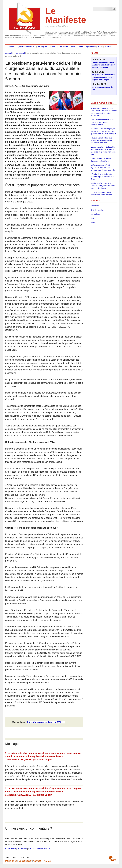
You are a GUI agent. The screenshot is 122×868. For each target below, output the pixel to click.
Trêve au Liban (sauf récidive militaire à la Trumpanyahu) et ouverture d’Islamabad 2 (102, 140)
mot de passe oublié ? (39, 849)
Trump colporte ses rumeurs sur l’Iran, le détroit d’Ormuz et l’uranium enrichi (102, 122)
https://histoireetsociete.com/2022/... (46, 722)
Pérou (93, 222)
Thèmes (53, 46)
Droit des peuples (97, 210)
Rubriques (42, 46)
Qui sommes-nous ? (27, 46)
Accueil (12, 46)
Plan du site (11, 861)
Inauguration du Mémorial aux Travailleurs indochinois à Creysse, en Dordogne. (103, 77)
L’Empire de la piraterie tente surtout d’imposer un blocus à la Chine (102, 177)
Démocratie (95, 206)
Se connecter (25, 861)
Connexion (11, 849)
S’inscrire (22, 849)
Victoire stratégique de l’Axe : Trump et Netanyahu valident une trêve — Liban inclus (103, 186)
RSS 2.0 (47, 861)
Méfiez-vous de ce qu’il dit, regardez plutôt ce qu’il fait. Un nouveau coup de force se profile (103, 168)
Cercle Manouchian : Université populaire (77, 46)
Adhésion (109, 46)
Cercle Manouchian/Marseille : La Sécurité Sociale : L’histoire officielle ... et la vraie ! (104, 65)
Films (100, 46)
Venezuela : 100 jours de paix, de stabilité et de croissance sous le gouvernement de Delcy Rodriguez (104, 131)
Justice (93, 218)
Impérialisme (95, 214)
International (19, 53)
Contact (37, 861)
